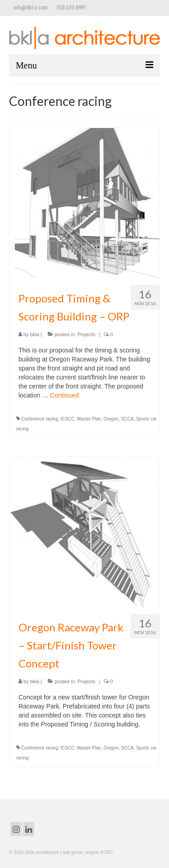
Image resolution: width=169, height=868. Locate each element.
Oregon (111, 419)
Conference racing (40, 419)
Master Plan (89, 419)
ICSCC (67, 419)
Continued (64, 395)
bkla (35, 334)
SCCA (128, 419)
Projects (87, 334)
